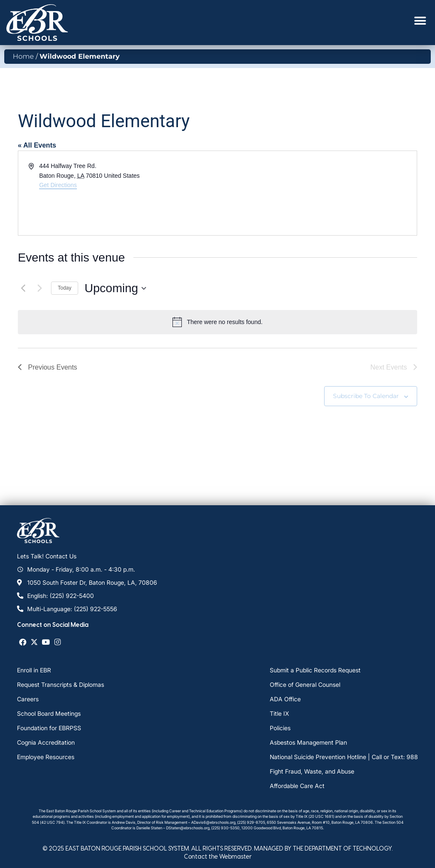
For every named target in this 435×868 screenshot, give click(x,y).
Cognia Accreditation (46, 742)
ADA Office (285, 699)
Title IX (279, 713)
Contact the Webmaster (218, 856)
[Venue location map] (316, 193)
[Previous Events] (23, 288)
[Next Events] (40, 288)
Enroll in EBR (34, 670)
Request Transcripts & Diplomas (61, 684)
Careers (28, 699)
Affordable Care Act (297, 786)
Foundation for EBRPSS (49, 728)
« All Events (37, 145)
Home (23, 56)
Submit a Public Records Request (315, 670)
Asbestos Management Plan (308, 742)
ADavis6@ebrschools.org (213, 822)
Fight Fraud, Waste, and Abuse (312, 771)
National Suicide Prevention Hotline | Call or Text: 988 (344, 757)
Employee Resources (46, 757)
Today (65, 288)
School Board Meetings (49, 713)
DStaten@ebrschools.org (188, 828)
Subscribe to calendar (366, 396)
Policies (280, 728)
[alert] (217, 322)
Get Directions (58, 185)
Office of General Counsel (305, 684)
